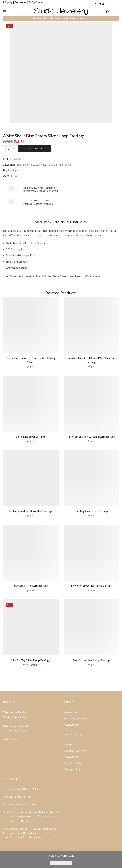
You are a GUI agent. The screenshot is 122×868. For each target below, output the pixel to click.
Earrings (40, 164)
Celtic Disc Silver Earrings (30, 436)
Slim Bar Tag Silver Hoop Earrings (30, 660)
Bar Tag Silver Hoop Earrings (92, 511)
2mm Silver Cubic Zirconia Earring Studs (92, 436)
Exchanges (21, 2)
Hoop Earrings (55, 164)
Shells (68, 164)
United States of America (75, 18)
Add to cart (36, 149)
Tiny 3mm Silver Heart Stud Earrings (92, 586)
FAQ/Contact (37, 2)
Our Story (69, 744)
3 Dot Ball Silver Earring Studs (30, 586)
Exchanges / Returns (75, 718)
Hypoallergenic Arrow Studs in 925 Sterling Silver (31, 360)
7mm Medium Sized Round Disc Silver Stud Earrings (91, 360)
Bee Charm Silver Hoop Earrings (92, 660)
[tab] (43, 222)
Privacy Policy (72, 769)
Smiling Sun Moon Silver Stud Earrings (30, 511)
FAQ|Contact (10, 739)
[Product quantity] (9, 149)
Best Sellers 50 (26, 164)
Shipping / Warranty (75, 751)
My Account (71, 712)
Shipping (8, 2)
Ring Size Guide (73, 763)
